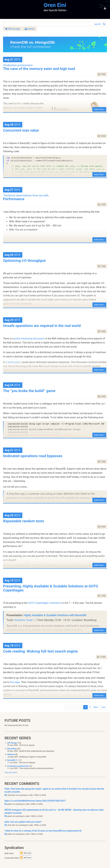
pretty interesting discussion (29, 339)
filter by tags (13, 29)
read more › (99, 109)
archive (30, 29)
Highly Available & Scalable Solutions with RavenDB (55, 615)
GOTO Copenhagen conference (45, 603)
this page (15, 682)
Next (96, 707)
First (68, 707)
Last (103, 707)
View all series (11, 772)
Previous (78, 707)
